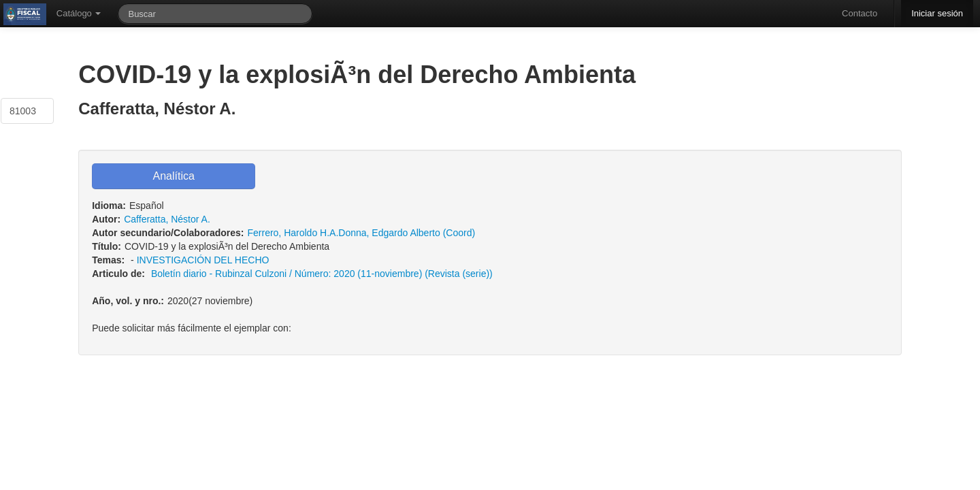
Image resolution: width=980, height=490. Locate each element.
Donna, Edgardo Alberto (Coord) (407, 233)
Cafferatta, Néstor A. (167, 219)
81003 (23, 111)
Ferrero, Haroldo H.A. (293, 233)
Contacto (860, 13)
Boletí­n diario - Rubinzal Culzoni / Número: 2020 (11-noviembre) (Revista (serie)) (322, 274)
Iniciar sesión (937, 13)
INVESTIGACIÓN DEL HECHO (203, 260)
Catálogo (79, 13)
